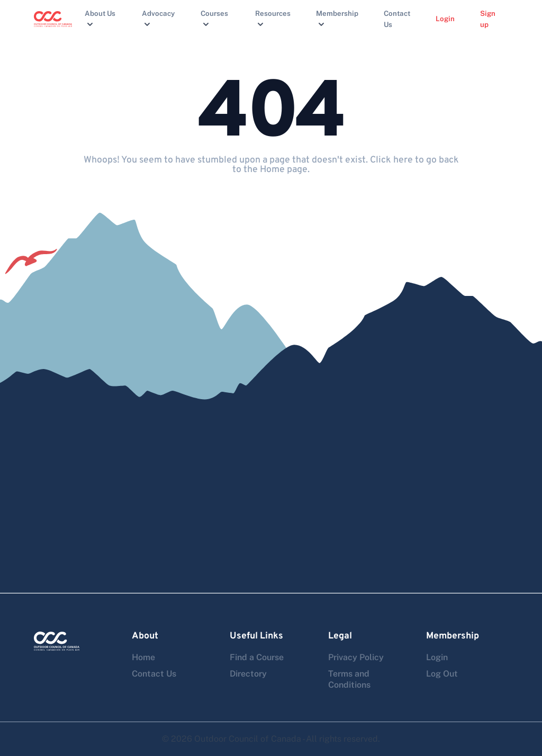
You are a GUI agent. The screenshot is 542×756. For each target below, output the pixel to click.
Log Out (442, 674)
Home (143, 657)
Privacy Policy (356, 657)
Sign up (488, 19)
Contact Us (397, 19)
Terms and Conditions (349, 679)
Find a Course (257, 657)
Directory (248, 674)
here (403, 160)
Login (445, 19)
